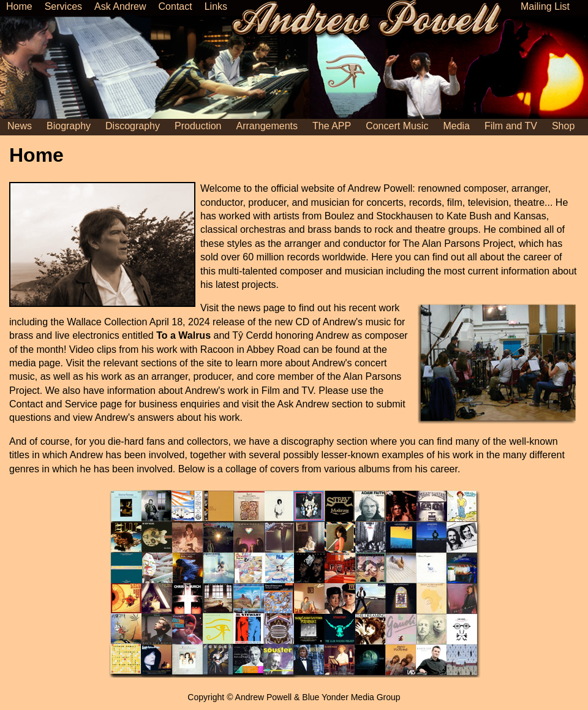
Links (216, 6)
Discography (133, 126)
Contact (175, 6)
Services (63, 6)
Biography (69, 126)
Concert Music (397, 126)
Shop (563, 126)
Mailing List (545, 6)
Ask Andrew (120, 6)
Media (456, 126)
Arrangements (267, 126)
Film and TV (511, 126)
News (20, 126)
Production (198, 126)
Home (19, 6)
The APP (332, 126)
